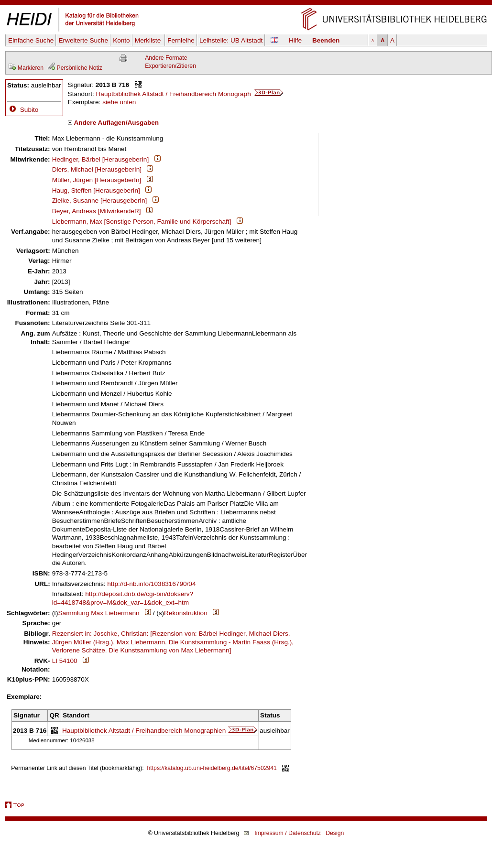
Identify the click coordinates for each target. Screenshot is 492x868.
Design (335, 833)
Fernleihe (181, 40)
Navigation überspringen (246, 4)
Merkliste (149, 40)
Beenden (326, 40)
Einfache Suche (31, 40)
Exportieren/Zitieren (170, 66)
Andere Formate (166, 58)
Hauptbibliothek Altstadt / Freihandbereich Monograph (190, 94)
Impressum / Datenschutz (288, 833)
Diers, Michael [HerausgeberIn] (97, 169)
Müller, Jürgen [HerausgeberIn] (97, 180)
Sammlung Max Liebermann (99, 613)
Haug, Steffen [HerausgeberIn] (96, 190)
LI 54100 (65, 661)
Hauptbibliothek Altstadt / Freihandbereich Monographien (144, 731)
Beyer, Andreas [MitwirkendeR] (97, 211)
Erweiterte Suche (83, 40)
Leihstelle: (231, 40)
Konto (121, 40)
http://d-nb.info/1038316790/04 (151, 584)
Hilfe (295, 40)
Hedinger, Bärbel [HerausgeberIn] (101, 159)
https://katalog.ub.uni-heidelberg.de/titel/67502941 (212, 768)
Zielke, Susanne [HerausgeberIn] (100, 201)
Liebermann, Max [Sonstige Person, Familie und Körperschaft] (142, 222)
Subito (23, 110)
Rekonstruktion (186, 613)
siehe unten (119, 102)
